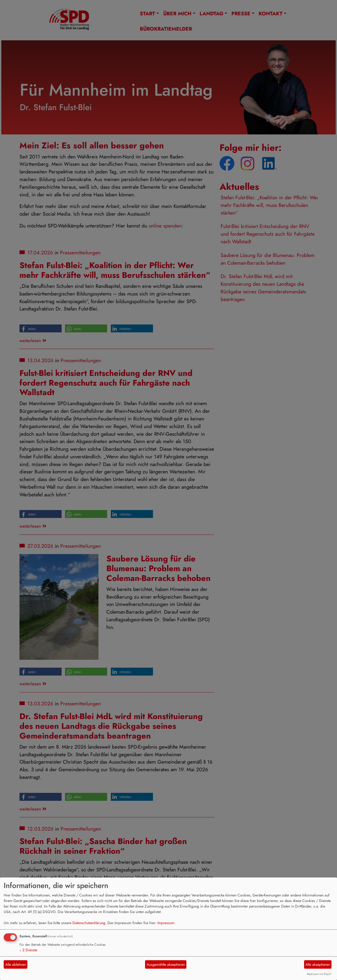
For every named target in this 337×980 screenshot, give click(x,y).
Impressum (166, 923)
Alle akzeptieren (318, 964)
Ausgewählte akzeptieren (166, 964)
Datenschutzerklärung (89, 923)
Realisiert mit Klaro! (319, 974)
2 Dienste (28, 950)
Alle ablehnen (16, 964)
